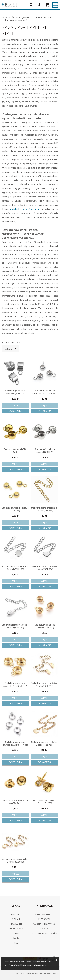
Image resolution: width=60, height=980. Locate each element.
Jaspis (16, 938)
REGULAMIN (16, 924)
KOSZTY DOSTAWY (44, 914)
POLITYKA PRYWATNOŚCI (44, 933)
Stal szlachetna (16, 929)
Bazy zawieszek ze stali (16, 20)
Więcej (15, 405)
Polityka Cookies (40, 965)
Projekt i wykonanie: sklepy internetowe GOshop (36, 973)
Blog (16, 943)
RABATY (44, 929)
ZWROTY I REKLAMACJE (44, 924)
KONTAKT (16, 914)
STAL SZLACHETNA (42, 17)
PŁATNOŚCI (44, 919)
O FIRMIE (16, 919)
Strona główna (22, 17)
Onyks (16, 933)
